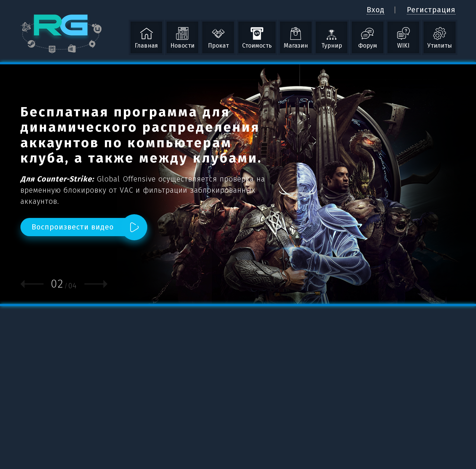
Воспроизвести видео (73, 227)
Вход (376, 10)
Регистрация (431, 10)
